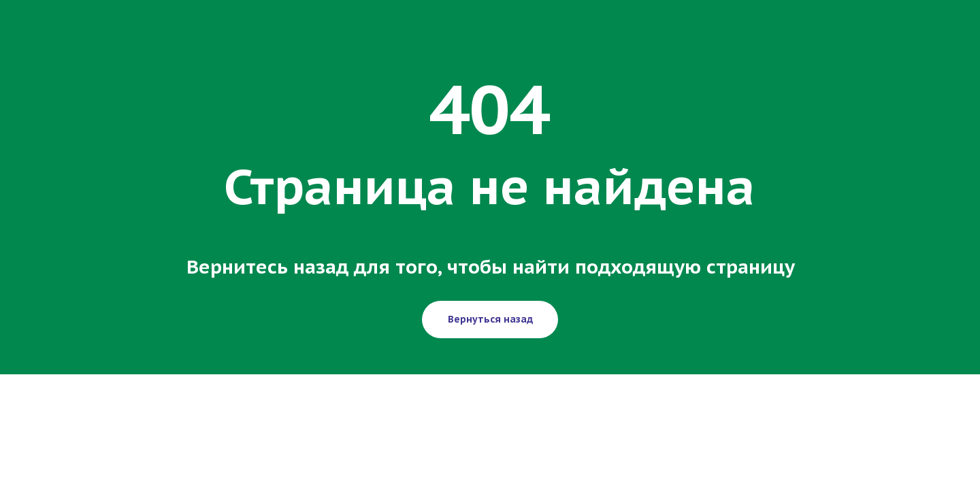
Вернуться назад (490, 319)
